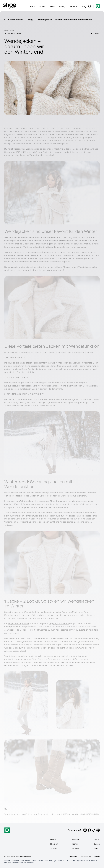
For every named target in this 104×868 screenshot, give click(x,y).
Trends (32, 6)
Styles (42, 6)
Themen (54, 844)
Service (74, 6)
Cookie (97, 856)
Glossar (54, 848)
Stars (52, 6)
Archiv (53, 840)
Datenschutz (86, 856)
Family (62, 6)
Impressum (73, 856)
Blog (84, 6)
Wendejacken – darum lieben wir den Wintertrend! (65, 19)
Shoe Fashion (15, 19)
